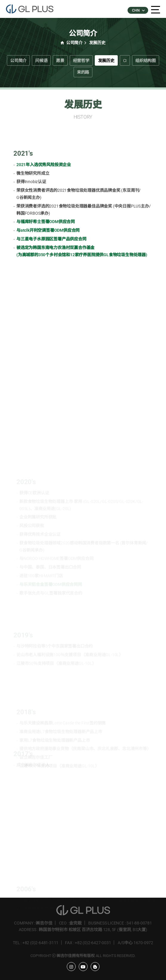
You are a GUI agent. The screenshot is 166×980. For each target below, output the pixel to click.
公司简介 (18, 61)
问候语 (41, 61)
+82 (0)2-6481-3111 (40, 943)
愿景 (60, 61)
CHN (138, 10)
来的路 (83, 72)
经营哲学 (81, 61)
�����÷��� (33, 9)
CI (125, 61)
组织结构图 (146, 61)
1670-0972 (143, 943)
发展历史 (106, 61)
